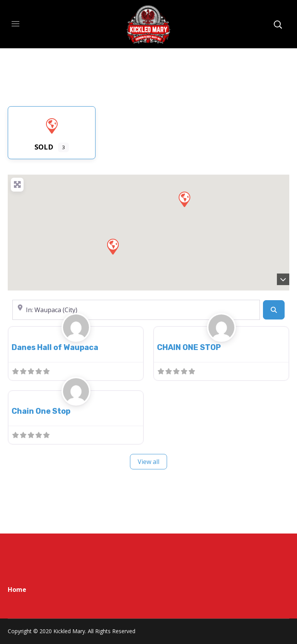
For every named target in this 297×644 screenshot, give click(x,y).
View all (148, 462)
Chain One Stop (41, 411)
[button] (113, 246)
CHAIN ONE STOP (189, 347)
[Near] (136, 310)
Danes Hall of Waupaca (55, 347)
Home (17, 590)
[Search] (274, 310)
